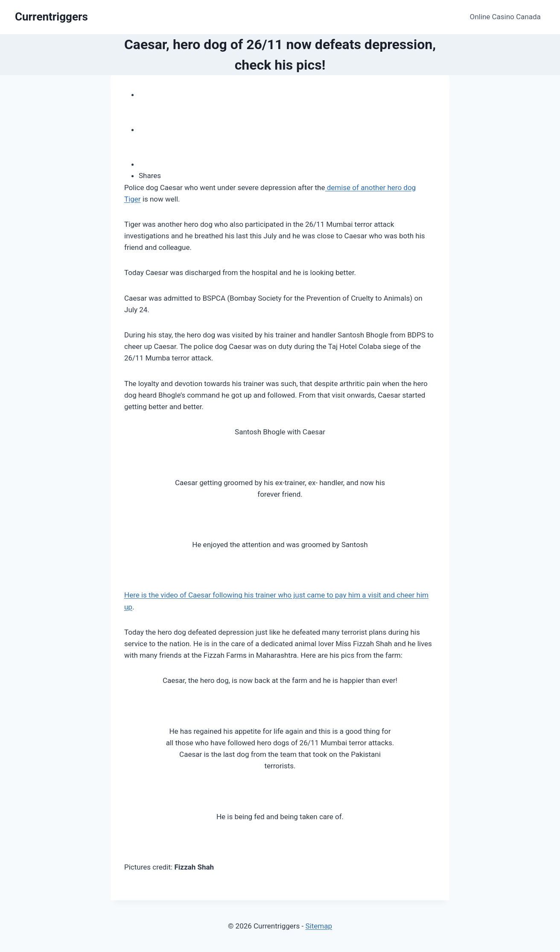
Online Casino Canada (505, 17)
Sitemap (319, 926)
